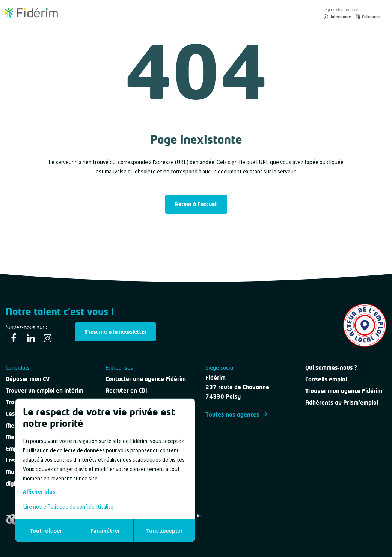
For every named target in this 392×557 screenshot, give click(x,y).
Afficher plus (39, 492)
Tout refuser (46, 531)
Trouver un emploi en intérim (44, 390)
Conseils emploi (326, 379)
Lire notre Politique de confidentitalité (68, 507)
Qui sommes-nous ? (331, 367)
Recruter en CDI (126, 390)
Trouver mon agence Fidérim (344, 391)
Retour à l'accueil (196, 204)
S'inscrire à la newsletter (115, 332)
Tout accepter (164, 531)
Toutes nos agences (237, 414)
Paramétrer (105, 531)
